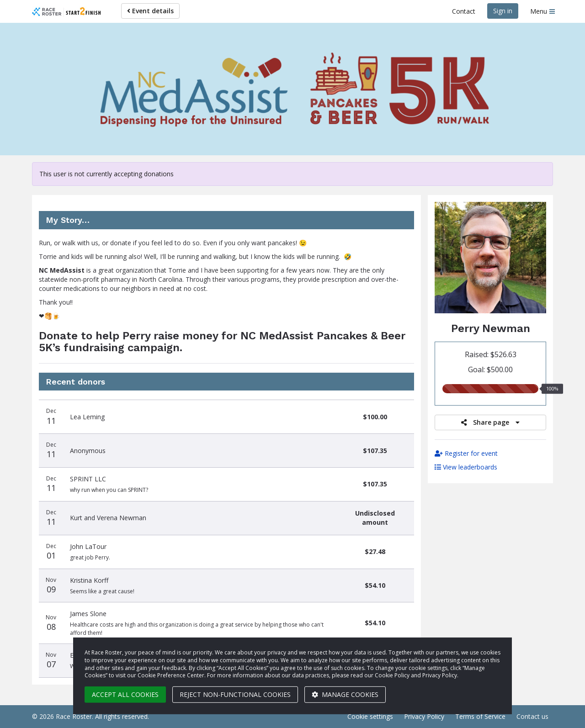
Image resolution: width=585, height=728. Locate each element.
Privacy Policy (424, 716)
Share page (490, 422)
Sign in (503, 11)
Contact (464, 11)
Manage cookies (345, 694)
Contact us (532, 716)
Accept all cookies (125, 694)
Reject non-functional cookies (235, 694)
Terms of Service (480, 716)
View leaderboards (466, 467)
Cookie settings (370, 716)
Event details (150, 11)
